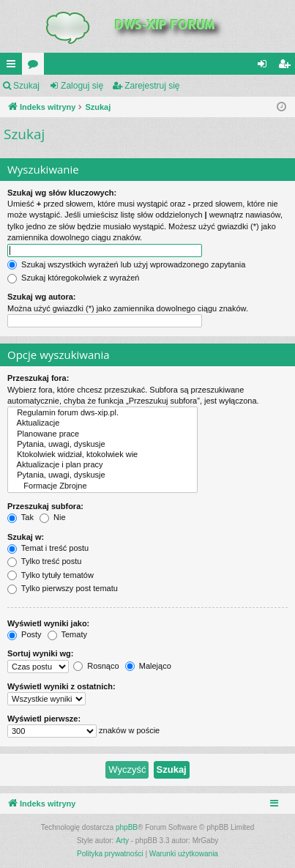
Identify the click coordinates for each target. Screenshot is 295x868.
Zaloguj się (82, 86)
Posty (25, 634)
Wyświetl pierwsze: (44, 719)
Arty (122, 841)
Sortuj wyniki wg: (40, 653)
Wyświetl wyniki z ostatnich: (61, 686)
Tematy (67, 634)
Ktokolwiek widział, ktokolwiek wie (102, 455)
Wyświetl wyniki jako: (48, 623)
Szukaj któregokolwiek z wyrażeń (73, 278)
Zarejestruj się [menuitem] (287, 67)
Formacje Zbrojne (102, 486)
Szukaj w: (26, 537)
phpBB (127, 827)
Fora (36, 67)
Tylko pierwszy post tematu (63, 588)
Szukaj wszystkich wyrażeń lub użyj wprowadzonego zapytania (126, 264)
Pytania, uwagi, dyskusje (102, 445)
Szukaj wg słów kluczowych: (62, 193)
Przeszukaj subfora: (45, 506)
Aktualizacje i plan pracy (102, 465)
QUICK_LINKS (14, 67)
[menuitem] (110, 854)
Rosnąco (96, 666)
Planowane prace (102, 434)
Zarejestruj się (152, 86)
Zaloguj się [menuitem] (265, 67)
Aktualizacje (102, 423)
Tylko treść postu (44, 561)
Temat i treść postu (48, 548)
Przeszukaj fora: (38, 378)
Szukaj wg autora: (42, 297)
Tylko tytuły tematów (51, 575)
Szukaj (26, 86)
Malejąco (148, 666)
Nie (53, 517)
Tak (20, 517)
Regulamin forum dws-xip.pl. (102, 413)
